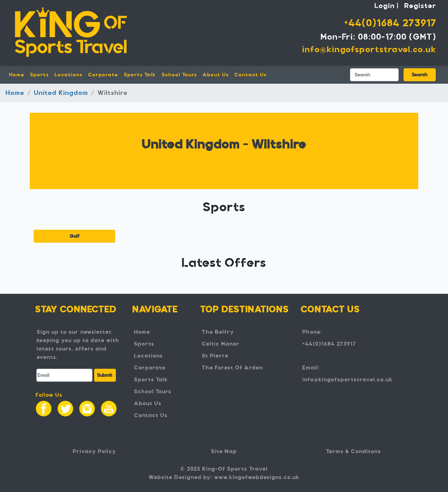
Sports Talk (140, 75)
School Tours (179, 75)
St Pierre (215, 356)
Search (419, 75)
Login (385, 6)
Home (18, 74)
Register (420, 6)
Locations (149, 356)
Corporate (103, 75)
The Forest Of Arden (232, 368)
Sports (144, 344)
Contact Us (251, 75)
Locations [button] (69, 75)
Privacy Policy (94, 451)
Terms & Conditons (354, 451)
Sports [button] (40, 75)
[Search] (374, 75)
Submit (105, 375)
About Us (216, 75)
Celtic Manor (221, 344)
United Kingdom (61, 93)
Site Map (224, 451)
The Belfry (218, 332)
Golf (75, 236)
